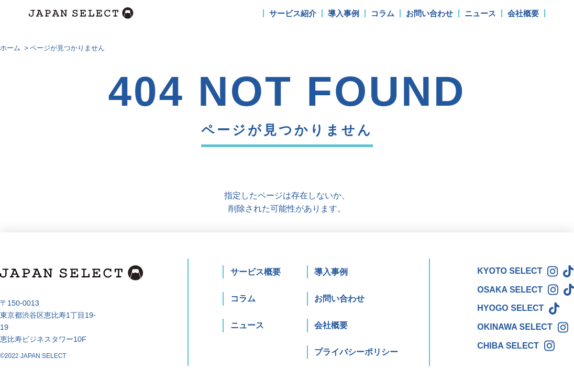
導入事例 (344, 13)
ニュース (480, 13)
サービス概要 (256, 272)
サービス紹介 (293, 13)
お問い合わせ (429, 13)
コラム (383, 13)
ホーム (10, 48)
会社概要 (523, 13)
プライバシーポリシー (356, 352)
